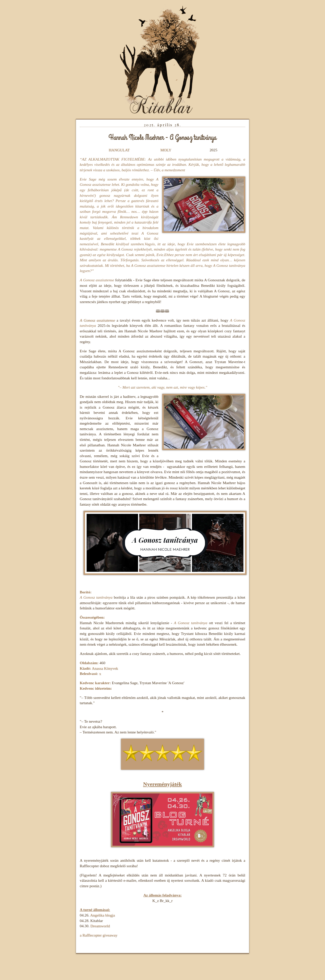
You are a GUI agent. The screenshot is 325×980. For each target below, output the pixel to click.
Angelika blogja (102, 915)
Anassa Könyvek (105, 668)
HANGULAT (119, 150)
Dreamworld (100, 926)
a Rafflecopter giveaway (98, 935)
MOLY (166, 150)
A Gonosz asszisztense (97, 320)
